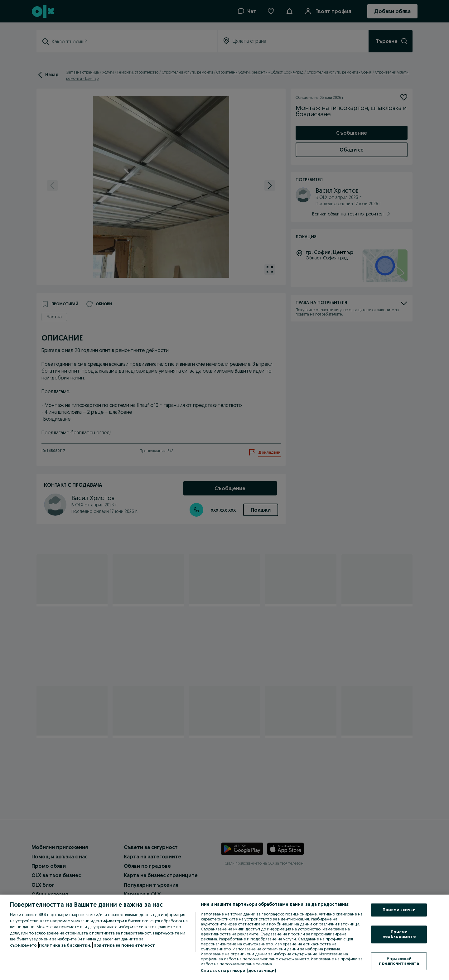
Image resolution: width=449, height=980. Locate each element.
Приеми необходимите (399, 934)
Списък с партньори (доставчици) (238, 970)
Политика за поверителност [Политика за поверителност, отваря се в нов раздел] (124, 945)
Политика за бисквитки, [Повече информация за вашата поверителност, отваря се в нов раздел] (65, 945)
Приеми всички (399, 910)
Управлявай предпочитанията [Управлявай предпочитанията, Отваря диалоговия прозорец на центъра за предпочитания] (399, 961)
